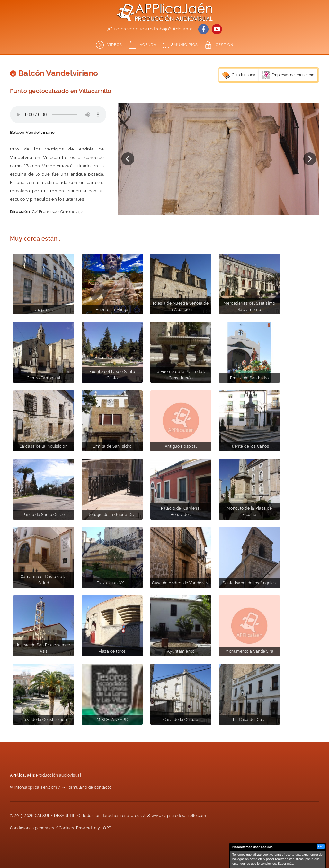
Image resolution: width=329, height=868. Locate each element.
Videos (115, 45)
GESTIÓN (224, 45)
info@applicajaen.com (36, 787)
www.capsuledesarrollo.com (179, 816)
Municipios (186, 45)
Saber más (285, 864)
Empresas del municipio (293, 75)
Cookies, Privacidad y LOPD (85, 828)
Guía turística (244, 75)
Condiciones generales (32, 828)
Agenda (148, 45)
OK (321, 846)
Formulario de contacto (89, 787)
